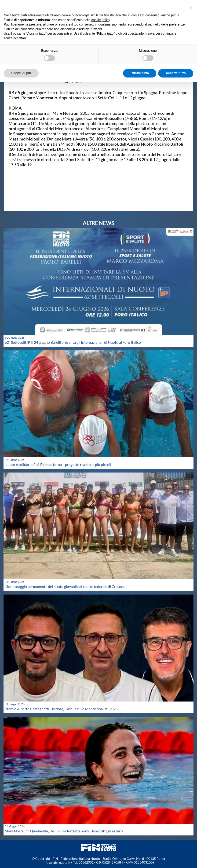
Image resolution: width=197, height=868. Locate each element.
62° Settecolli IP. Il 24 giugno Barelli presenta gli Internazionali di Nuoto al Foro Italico (73, 342)
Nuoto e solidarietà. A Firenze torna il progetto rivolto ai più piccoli (58, 464)
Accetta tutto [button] (176, 73)
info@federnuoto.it (57, 862)
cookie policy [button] (100, 20)
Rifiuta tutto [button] (140, 73)
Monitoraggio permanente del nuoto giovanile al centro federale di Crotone (65, 586)
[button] (191, 7)
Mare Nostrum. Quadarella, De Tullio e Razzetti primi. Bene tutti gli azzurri (64, 831)
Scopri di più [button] (21, 73)
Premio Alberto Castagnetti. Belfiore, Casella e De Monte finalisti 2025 (61, 709)
